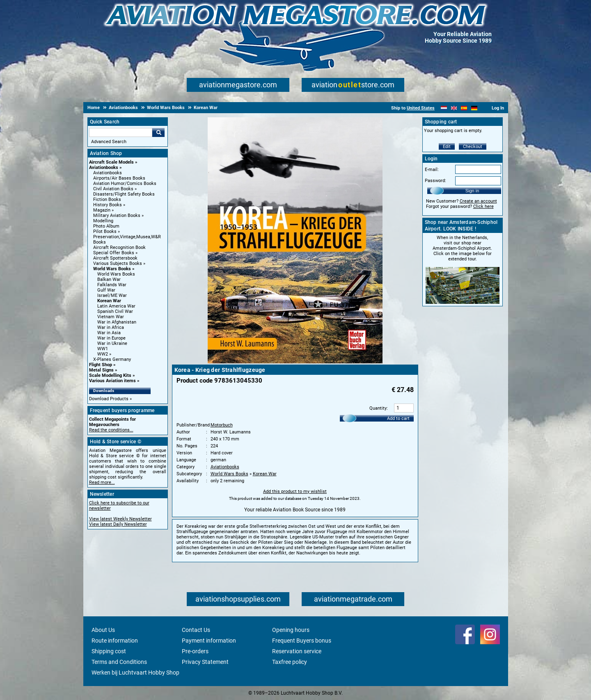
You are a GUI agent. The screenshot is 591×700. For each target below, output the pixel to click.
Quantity (378, 408)
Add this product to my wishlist (295, 491)
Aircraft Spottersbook (115, 258)
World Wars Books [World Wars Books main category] (116, 274)
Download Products (109, 399)
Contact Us (196, 630)
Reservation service (297, 651)
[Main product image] (295, 362)
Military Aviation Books (117, 215)
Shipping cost (109, 651)
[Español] (464, 108)
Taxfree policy (290, 662)
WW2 (103, 354)
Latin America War (116, 306)
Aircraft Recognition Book (119, 247)
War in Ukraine (112, 343)
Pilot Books (105, 231)
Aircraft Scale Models (111, 162)
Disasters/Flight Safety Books (124, 194)
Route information (115, 641)
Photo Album (106, 226)
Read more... (102, 482)
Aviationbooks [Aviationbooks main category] (108, 173)
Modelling (103, 221)
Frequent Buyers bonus (302, 641)
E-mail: (432, 170)
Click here (483, 206)
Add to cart (398, 418)
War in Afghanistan (117, 322)
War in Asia (109, 333)
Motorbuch (222, 425)
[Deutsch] (474, 108)
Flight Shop (101, 365)
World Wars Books (112, 269)
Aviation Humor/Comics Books (125, 184)
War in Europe (111, 338)
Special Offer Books (114, 253)
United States (421, 108)
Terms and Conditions (119, 662)
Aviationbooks (104, 168)
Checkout (473, 147)
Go (158, 132)
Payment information (209, 641)
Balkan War (109, 279)
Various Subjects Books (118, 263)
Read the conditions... (111, 430)
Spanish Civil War (115, 311)
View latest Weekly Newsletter (120, 519)
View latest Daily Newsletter (118, 524)
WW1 (103, 349)
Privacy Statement (205, 662)
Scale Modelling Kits (110, 375)
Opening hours (291, 630)
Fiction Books (107, 200)
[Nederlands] (444, 108)
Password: (435, 181)
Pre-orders (195, 651)
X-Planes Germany (112, 359)
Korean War (109, 301)
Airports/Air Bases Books (119, 178)
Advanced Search (109, 142)
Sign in (472, 191)
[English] (454, 108)
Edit (447, 147)
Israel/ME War (112, 295)
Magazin (102, 210)
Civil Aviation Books (113, 189)
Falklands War (112, 285)
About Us (103, 630)
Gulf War (106, 290)
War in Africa (111, 327)
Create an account (478, 201)
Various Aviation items (112, 381)
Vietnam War (111, 317)
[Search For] (121, 132)
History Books (108, 205)
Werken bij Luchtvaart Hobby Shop (135, 673)
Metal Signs (101, 370)
